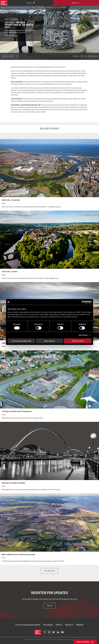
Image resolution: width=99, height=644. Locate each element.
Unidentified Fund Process (29, 640)
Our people (48, 625)
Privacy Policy (49, 640)
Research (71, 625)
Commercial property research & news (18, 8)
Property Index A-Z (41, 640)
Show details (83, 335)
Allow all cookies (78, 341)
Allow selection (49, 341)
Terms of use (30, 637)
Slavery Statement (52, 637)
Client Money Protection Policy (90, 637)
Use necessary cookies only (21, 341)
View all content (50, 571)
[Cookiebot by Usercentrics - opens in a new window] (83, 302)
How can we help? (83, 642)
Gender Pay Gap (61, 637)
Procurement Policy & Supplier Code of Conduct (64, 640)
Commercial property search (26, 625)
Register (82, 625)
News (33, 8)
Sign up (49, 606)
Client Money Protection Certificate (74, 637)
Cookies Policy (38, 637)
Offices (60, 625)
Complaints (44, 637)
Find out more (11, 35)
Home (3, 8)
